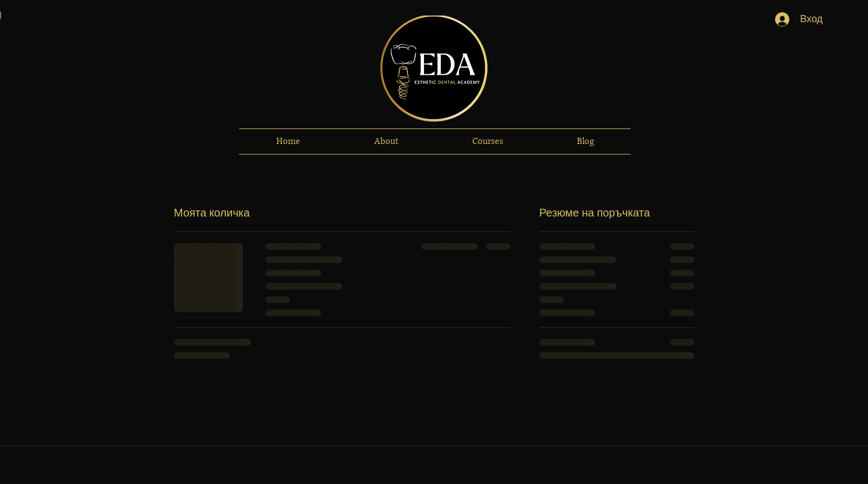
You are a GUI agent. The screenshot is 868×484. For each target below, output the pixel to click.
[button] (386, 141)
